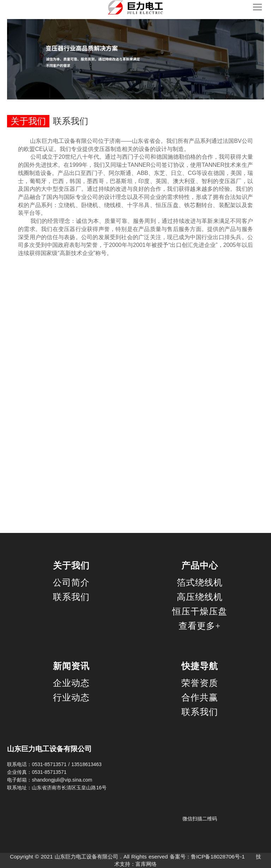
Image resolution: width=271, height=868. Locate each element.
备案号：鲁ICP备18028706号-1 (207, 857)
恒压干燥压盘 (200, 611)
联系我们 (71, 597)
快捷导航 (200, 666)
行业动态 (71, 697)
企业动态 (71, 683)
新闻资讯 (71, 666)
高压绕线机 (200, 597)
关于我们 (71, 566)
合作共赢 (200, 697)
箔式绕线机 (200, 582)
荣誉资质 (200, 683)
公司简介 (71, 582)
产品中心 (200, 566)
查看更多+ (200, 626)
